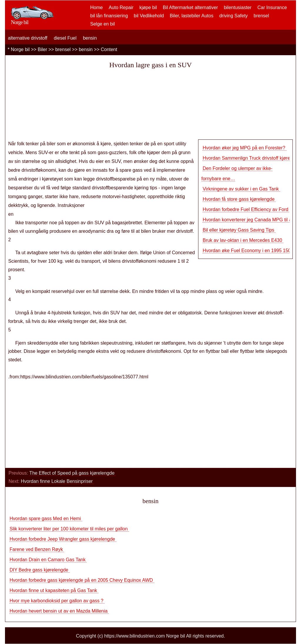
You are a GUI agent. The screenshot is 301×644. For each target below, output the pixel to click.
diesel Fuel (65, 38)
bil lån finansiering (109, 16)
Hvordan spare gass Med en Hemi (46, 519)
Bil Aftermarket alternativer (190, 7)
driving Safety (234, 16)
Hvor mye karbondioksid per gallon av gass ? (57, 601)
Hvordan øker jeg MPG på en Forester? (244, 148)
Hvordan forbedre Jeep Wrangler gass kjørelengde (63, 539)
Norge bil (20, 49)
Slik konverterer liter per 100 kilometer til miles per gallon (69, 529)
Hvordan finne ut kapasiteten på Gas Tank (54, 590)
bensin (90, 38)
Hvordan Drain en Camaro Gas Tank (48, 560)
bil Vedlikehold (149, 16)
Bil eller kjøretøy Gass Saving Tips (239, 230)
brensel (261, 16)
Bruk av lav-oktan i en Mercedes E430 (243, 240)
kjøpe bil (148, 7)
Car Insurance (272, 7)
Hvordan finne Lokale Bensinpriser (57, 481)
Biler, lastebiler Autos (192, 16)
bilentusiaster (238, 7)
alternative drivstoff (28, 38)
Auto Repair (121, 7)
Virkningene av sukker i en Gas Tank (241, 189)
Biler (42, 49)
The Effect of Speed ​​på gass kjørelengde (73, 473)
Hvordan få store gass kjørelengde (239, 199)
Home (97, 7)
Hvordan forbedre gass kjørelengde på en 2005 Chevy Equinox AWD (82, 580)
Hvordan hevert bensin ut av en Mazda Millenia (59, 611)
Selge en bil (103, 24)
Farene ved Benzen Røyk (37, 549)
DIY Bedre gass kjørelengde (39, 570)
